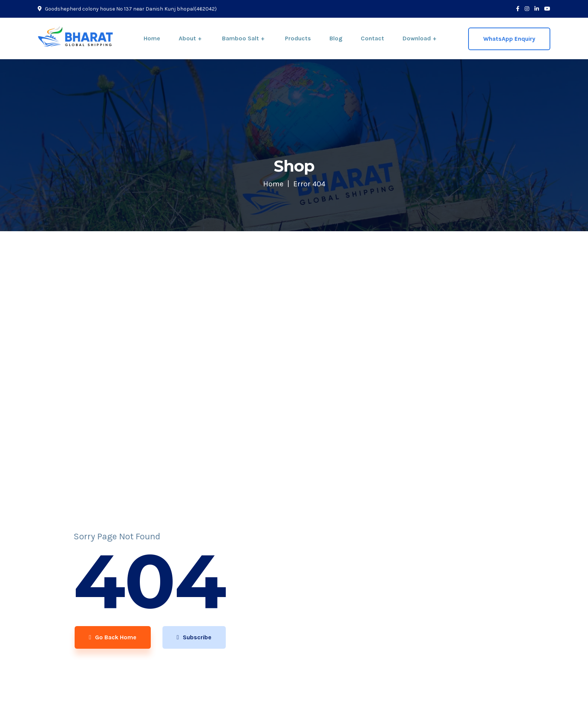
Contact (372, 38)
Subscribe (194, 638)
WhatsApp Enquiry (509, 39)
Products (298, 38)
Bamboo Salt (240, 38)
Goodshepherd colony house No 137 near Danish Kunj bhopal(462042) (127, 9)
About (187, 38)
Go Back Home (112, 638)
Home (152, 38)
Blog (336, 38)
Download (417, 38)
